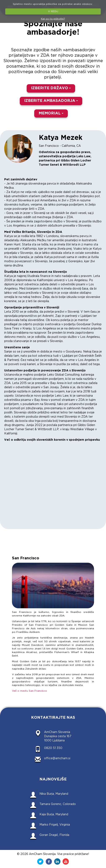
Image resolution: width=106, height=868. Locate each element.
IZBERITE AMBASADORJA (51, 101)
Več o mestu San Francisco (29, 691)
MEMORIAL (51, 113)
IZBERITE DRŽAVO (51, 88)
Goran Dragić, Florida (54, 835)
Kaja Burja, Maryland (54, 814)
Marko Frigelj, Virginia (55, 825)
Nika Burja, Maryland (54, 794)
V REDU (53, 11)
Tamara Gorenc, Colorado (58, 804)
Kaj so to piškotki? (53, 19)
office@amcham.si (57, 758)
